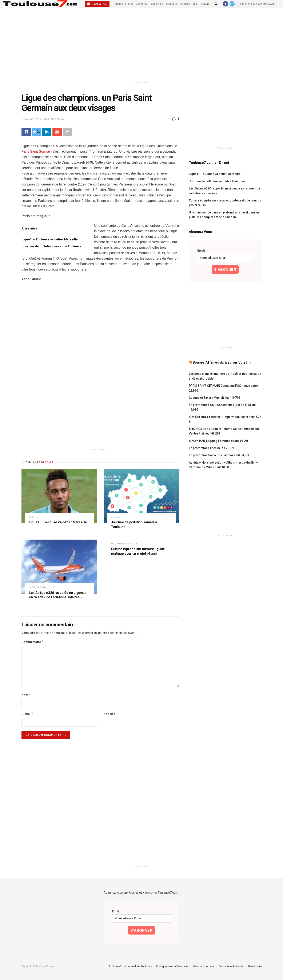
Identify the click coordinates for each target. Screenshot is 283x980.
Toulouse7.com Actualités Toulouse (130, 966)
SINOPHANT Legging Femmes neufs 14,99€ (219, 441)
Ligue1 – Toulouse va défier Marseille (50, 239)
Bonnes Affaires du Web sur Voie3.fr (222, 362)
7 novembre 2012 (32, 119)
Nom (26, 695)
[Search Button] (216, 4)
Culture (205, 4)
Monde (119, 4)
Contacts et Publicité (231, 966)
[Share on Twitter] (36, 132)
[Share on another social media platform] (67, 132)
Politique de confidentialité (172, 966)
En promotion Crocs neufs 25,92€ (212, 448)
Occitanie (141, 4)
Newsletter (97, 4)
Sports (33, 517)
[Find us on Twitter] (232, 4)
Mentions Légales (204, 966)
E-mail (27, 714)
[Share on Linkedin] (47, 132)
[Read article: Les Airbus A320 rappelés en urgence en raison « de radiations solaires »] (59, 567)
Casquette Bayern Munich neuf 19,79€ (215, 398)
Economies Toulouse (42, 587)
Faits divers (156, 4)
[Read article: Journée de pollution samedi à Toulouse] (141, 496)
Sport (196, 4)
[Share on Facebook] (26, 132)
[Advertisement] (141, 44)
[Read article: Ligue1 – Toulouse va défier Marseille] (59, 496)
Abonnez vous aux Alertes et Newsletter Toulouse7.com (141, 893)
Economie (172, 4)
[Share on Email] (57, 132)
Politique (185, 4)
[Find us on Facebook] (226, 4)
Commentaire (33, 642)
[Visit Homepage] (41, 4)
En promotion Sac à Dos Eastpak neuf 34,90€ (219, 455)
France (129, 4)
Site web (109, 714)
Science (116, 517)
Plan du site (255, 966)
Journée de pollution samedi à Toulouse (51, 246)
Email (201, 251)
